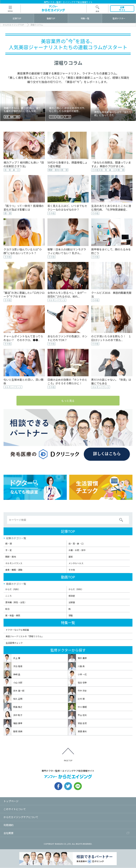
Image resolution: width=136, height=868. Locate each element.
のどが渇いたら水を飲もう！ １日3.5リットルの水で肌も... (111, 338)
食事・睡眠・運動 (14, 570)
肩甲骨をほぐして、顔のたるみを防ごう (111, 251)
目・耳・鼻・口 (76, 544)
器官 (71, 557)
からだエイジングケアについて (21, 817)
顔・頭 (8, 544)
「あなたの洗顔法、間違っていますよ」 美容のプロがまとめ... (111, 164)
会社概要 (8, 833)
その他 (72, 570)
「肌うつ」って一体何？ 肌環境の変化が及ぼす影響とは (24, 208)
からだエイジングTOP (13, 25)
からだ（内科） (13, 589)
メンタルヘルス (76, 563)
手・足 (8, 550)
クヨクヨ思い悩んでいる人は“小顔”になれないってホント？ (23, 251)
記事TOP (68, 532)
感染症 (72, 596)
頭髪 (71, 616)
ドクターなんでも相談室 (17, 630)
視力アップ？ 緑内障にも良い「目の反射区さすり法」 (24, 164)
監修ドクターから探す (68, 650)
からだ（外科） (76, 589)
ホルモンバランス (14, 563)
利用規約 (8, 825)
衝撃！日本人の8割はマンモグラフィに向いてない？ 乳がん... (67, 251)
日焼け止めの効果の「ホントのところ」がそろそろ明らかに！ (67, 381)
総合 (7, 609)
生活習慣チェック (14, 643)
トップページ (11, 801)
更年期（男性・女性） (16, 602)
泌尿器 (72, 602)
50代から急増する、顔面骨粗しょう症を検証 (67, 164)
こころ (8, 596)
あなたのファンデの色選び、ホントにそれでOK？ (67, 338)
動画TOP (68, 577)
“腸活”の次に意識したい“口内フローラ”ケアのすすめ (24, 295)
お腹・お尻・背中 (77, 550)
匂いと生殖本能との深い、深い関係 (23, 381)
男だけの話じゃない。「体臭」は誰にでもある (111, 381)
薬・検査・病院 (13, 616)
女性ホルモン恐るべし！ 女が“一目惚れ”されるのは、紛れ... (67, 295)
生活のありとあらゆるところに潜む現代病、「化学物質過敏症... (111, 208)
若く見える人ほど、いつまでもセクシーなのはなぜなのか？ (67, 208)
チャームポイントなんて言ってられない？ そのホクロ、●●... (23, 338)
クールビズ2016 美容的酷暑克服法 (111, 295)
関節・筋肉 (11, 557)
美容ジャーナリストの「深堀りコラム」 (25, 636)
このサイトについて (15, 809)
